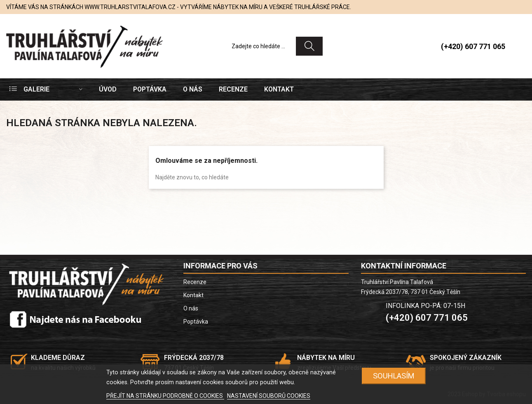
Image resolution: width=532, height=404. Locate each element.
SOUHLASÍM (394, 376)
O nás (191, 308)
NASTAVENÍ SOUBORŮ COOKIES (269, 396)
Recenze (195, 282)
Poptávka (196, 322)
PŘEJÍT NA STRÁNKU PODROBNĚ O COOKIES (165, 396)
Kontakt (193, 295)
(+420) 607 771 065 (473, 46)
